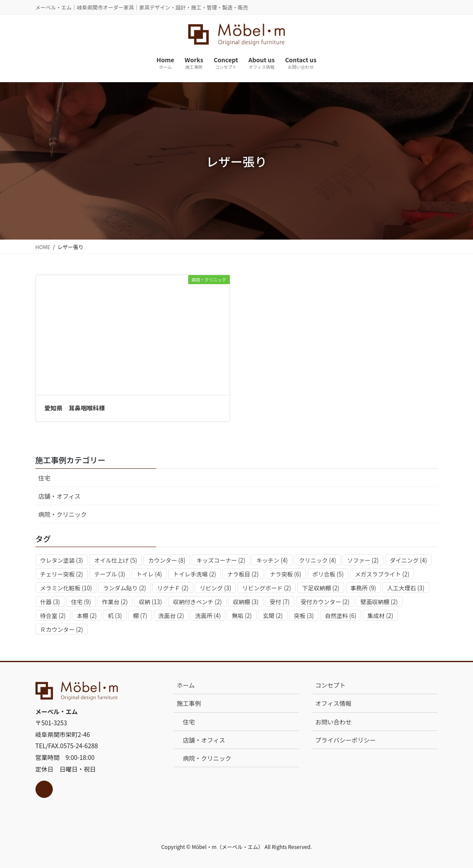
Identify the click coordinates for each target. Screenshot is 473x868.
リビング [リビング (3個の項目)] (215, 588)
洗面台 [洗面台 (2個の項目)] (171, 616)
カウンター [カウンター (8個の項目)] (167, 560)
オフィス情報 (333, 703)
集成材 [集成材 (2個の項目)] (380, 616)
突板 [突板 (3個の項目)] (304, 616)
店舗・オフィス (60, 496)
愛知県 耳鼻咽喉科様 (75, 408)
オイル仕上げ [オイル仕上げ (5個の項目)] (115, 560)
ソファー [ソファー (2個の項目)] (363, 560)
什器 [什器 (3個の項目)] (50, 602)
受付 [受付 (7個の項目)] (280, 602)
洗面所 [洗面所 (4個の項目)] (208, 616)
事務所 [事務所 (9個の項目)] (363, 588)
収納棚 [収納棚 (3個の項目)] (246, 602)
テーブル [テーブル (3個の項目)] (109, 574)
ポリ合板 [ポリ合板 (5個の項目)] (328, 574)
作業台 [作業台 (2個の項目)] (115, 602)
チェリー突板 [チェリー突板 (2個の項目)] (62, 574)
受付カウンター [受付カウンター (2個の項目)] (325, 602)
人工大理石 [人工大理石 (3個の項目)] (406, 588)
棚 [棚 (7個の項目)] (140, 616)
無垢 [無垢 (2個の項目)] (242, 616)
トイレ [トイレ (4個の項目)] (149, 574)
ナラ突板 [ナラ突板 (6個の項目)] (285, 574)
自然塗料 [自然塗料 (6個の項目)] (341, 616)
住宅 (45, 478)
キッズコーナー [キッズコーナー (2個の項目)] (221, 560)
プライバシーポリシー (345, 740)
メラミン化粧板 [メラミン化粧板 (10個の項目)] (66, 588)
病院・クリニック (63, 514)
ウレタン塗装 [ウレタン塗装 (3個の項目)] (62, 560)
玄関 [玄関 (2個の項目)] (273, 616)
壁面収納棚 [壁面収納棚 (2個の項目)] (379, 602)
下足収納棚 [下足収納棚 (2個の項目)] (321, 588)
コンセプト (330, 685)
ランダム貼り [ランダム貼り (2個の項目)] (124, 588)
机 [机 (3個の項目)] (115, 616)
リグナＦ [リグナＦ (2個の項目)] (173, 588)
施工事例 (189, 703)
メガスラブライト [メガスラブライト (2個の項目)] (382, 574)
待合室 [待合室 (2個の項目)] (53, 616)
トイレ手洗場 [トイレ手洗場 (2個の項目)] (195, 574)
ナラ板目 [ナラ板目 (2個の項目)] (243, 574)
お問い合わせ (333, 722)
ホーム (186, 685)
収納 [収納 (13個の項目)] (150, 602)
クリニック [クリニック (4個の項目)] (318, 560)
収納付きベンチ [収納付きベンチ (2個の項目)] (198, 602)
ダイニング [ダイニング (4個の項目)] (409, 560)
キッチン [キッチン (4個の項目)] (272, 560)
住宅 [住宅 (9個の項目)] (81, 602)
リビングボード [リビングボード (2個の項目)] (267, 588)
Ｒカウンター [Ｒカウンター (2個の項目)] (62, 629)
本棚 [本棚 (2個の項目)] (87, 616)
